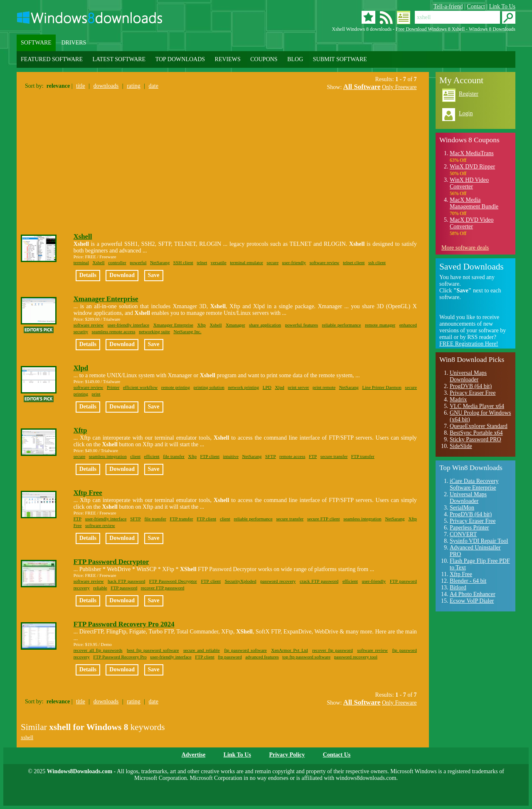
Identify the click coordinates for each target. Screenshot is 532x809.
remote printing (176, 387)
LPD (267, 387)
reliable (100, 588)
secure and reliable (202, 650)
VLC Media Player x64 (477, 406)
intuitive (231, 456)
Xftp (201, 325)
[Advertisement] (91, 160)
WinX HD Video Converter (469, 183)
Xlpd (81, 368)
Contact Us (337, 755)
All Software (362, 87)
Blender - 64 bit (468, 581)
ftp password (230, 657)
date (154, 86)
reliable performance (342, 325)
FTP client (210, 456)
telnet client (354, 262)
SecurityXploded (241, 581)
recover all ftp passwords (98, 650)
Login (466, 113)
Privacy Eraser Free (473, 393)
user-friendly (294, 262)
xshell (27, 737)
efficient (152, 456)
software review (325, 262)
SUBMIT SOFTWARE (340, 59)
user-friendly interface (128, 325)
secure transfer (334, 456)
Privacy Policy (287, 755)
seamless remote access (114, 332)
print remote (324, 387)
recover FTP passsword (163, 588)
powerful (138, 262)
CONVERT (463, 534)
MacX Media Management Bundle (474, 203)
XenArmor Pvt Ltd (289, 650)
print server (298, 387)
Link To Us (502, 6)
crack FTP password (319, 581)
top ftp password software (306, 657)
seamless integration (108, 456)
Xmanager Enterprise (106, 299)
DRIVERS (74, 43)
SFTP (271, 456)
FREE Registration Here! (469, 344)
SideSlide (461, 446)
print (96, 394)
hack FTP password (126, 581)
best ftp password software (153, 650)
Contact (476, 6)
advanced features (262, 657)
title (81, 86)
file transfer (174, 456)
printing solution (209, 387)
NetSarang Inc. (187, 332)
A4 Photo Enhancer (473, 594)
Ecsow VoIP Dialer (472, 601)
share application (265, 325)
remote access (292, 456)
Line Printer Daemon (382, 387)
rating (134, 86)
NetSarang (160, 262)
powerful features (302, 325)
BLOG (295, 59)
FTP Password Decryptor (111, 562)
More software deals (465, 248)
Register (469, 94)
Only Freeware (399, 87)
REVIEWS (228, 59)
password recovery (278, 581)
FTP (313, 456)
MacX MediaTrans (472, 153)
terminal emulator (246, 262)
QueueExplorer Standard (479, 426)
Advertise (194, 755)
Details (88, 275)
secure (273, 262)
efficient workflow (140, 387)
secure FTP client (323, 519)
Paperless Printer (469, 528)
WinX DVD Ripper (472, 167)
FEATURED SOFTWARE (52, 59)
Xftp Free (88, 493)
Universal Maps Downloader (468, 376)
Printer (113, 387)
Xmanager (235, 325)
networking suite (154, 332)
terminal (81, 262)
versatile (219, 262)
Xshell (83, 236)
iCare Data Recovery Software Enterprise (474, 484)
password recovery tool (356, 657)
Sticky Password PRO (475, 439)
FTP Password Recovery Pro (120, 657)
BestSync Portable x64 (476, 433)
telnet (202, 262)
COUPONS (264, 59)
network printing (243, 387)
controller (117, 262)
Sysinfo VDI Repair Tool (479, 541)
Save (154, 275)
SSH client (183, 262)
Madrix (458, 400)
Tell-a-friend (448, 6)
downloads (106, 86)
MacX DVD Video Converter (472, 223)
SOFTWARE (36, 43)
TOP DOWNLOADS (180, 59)
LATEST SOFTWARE (119, 59)
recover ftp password (332, 650)
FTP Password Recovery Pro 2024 (124, 624)
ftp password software (245, 650)
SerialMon (462, 508)
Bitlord (458, 588)
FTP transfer (363, 456)
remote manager (380, 325)
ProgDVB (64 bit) (471, 386)
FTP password (124, 588)
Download (122, 275)
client (135, 456)
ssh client (377, 262)
